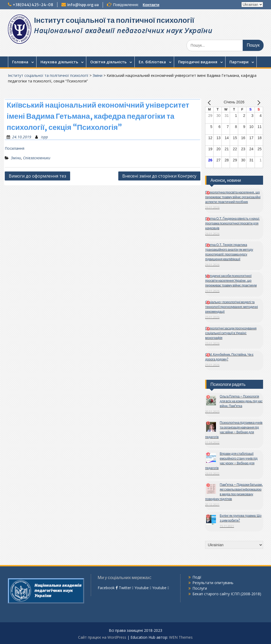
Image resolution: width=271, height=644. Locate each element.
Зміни (98, 75)
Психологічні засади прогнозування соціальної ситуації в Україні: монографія (231, 333)
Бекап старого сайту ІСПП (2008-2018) (227, 594)
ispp (44, 137)
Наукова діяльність (59, 62)
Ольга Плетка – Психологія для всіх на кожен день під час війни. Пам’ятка (241, 401)
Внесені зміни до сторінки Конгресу (159, 176)
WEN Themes (181, 637)
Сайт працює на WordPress (102, 637)
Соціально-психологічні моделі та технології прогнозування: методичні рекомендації (231, 307)
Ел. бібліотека (152, 62)
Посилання (15, 148)
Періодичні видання (198, 62)
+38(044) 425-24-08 (33, 5)
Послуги (200, 588)
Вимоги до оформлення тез (37, 176)
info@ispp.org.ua (83, 5)
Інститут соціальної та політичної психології (114, 20)
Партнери (239, 62)
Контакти (151, 5)
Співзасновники (37, 158)
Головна (20, 62)
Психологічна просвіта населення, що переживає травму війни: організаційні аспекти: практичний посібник (233, 197)
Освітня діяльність (108, 62)
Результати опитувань (213, 583)
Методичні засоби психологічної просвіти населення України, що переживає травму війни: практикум (231, 281)
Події (197, 577)
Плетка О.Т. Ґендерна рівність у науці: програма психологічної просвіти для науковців (232, 223)
